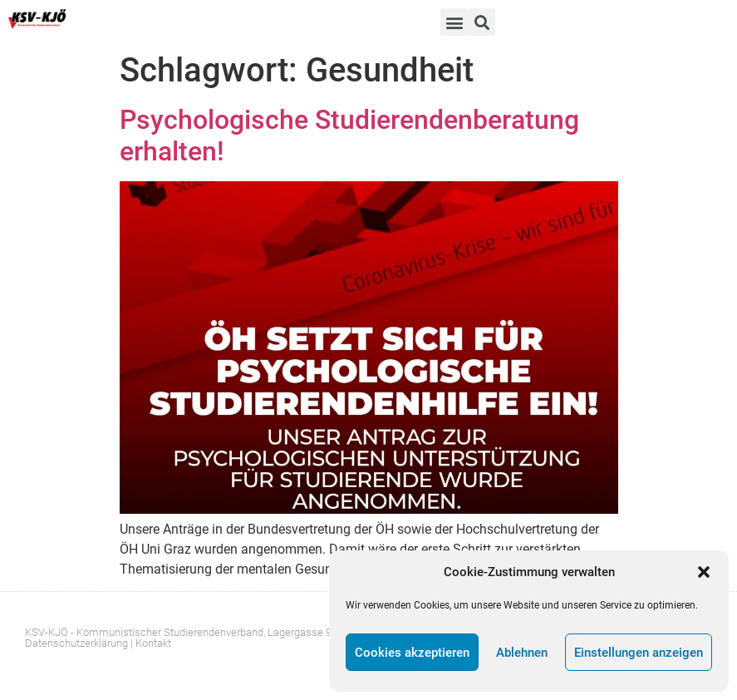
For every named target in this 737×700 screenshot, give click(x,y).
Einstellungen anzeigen (639, 653)
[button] (704, 572)
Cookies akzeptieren (412, 653)
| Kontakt (151, 643)
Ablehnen (522, 653)
